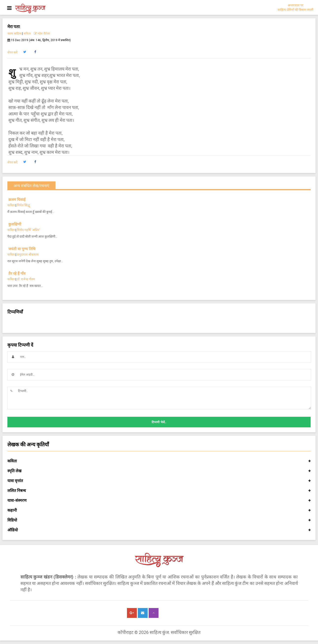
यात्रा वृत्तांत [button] (159, 481)
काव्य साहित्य (14, 34)
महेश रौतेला (42, 34)
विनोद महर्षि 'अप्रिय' (28, 230)
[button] (25, 52)
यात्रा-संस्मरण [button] (159, 501)
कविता (27, 34)
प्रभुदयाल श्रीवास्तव (28, 254)
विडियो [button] (159, 520)
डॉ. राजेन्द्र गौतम (26, 279)
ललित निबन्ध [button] (159, 491)
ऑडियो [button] (159, 530)
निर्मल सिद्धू (23, 205)
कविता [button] (159, 461)
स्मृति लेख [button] (159, 471)
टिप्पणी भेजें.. (159, 422)
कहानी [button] (159, 510)
